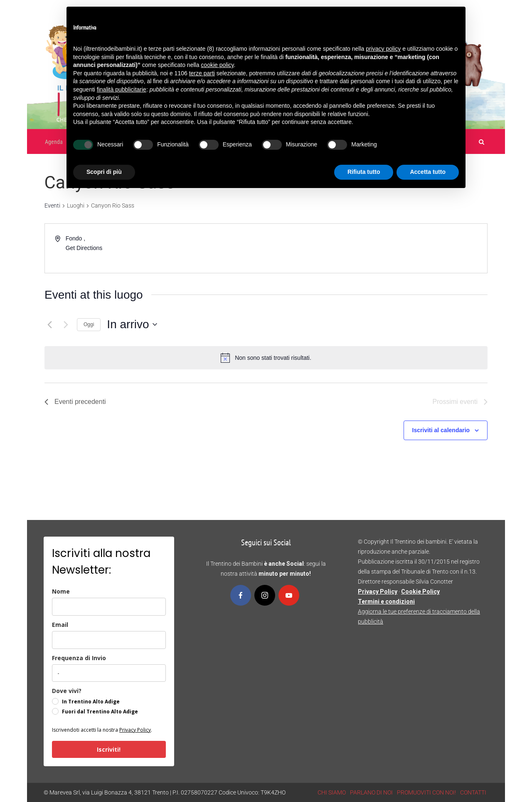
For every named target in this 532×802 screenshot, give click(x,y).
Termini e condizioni (386, 601)
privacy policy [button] (383, 49)
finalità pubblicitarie (122, 89)
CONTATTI (473, 792)
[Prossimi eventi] (66, 324)
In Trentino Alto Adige (91, 702)
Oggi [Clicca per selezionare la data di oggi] (89, 324)
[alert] (273, 358)
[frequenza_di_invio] (109, 673)
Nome (61, 591)
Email (60, 625)
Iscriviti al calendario (441, 430)
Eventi (52, 205)
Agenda (54, 142)
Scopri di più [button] (104, 172)
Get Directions (84, 248)
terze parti (202, 73)
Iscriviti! (109, 749)
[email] (109, 640)
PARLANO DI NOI (371, 792)
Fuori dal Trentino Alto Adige (100, 712)
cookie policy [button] (217, 65)
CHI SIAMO (332, 792)
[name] (109, 607)
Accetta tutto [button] (428, 172)
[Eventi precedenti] (49, 324)
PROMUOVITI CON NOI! (426, 792)
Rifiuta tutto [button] (364, 172)
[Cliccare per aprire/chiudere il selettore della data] (132, 324)
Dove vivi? (67, 691)
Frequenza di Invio (79, 658)
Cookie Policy (420, 592)
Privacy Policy (135, 730)
